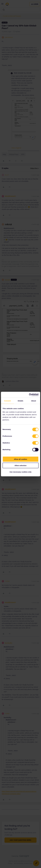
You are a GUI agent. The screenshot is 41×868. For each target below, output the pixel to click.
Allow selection (20, 465)
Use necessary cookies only (20, 472)
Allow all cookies (20, 459)
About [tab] (34, 401)
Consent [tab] (7, 401)
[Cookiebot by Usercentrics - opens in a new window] (29, 395)
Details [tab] (21, 401)
